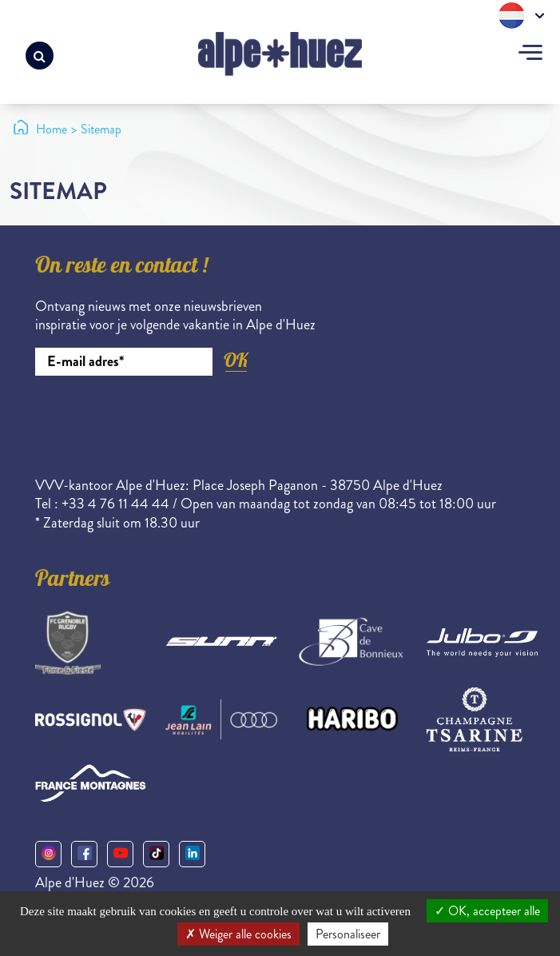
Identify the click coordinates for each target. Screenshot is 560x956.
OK (236, 360)
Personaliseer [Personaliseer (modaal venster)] (348, 934)
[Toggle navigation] (530, 54)
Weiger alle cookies (238, 934)
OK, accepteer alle (487, 911)
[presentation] (157, 420)
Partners (73, 581)
